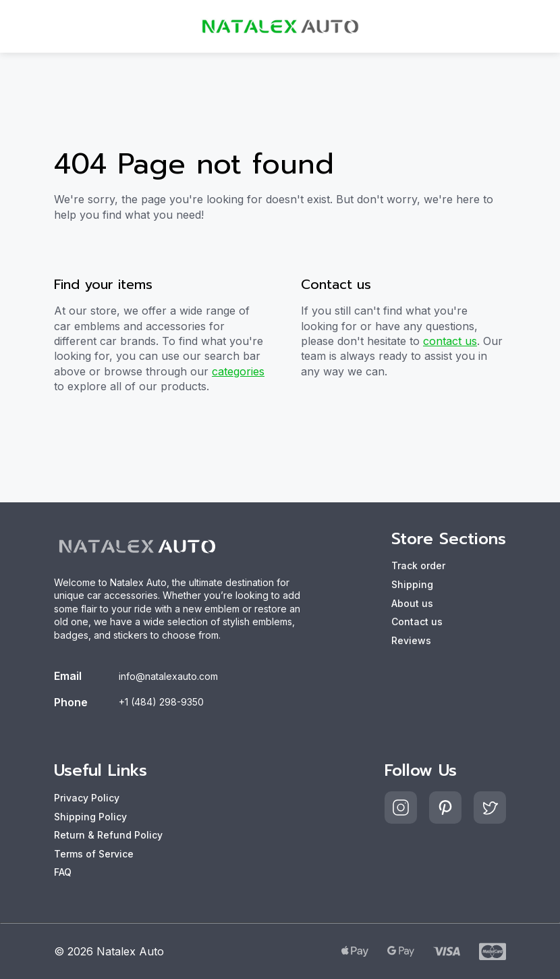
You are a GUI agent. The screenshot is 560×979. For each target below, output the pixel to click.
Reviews (411, 640)
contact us (450, 341)
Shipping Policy (90, 817)
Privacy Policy (87, 798)
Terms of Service (94, 854)
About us (412, 603)
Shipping (412, 584)
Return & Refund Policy (108, 835)
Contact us (417, 621)
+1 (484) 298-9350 (161, 702)
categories (238, 371)
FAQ (63, 872)
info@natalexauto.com (168, 676)
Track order (418, 565)
